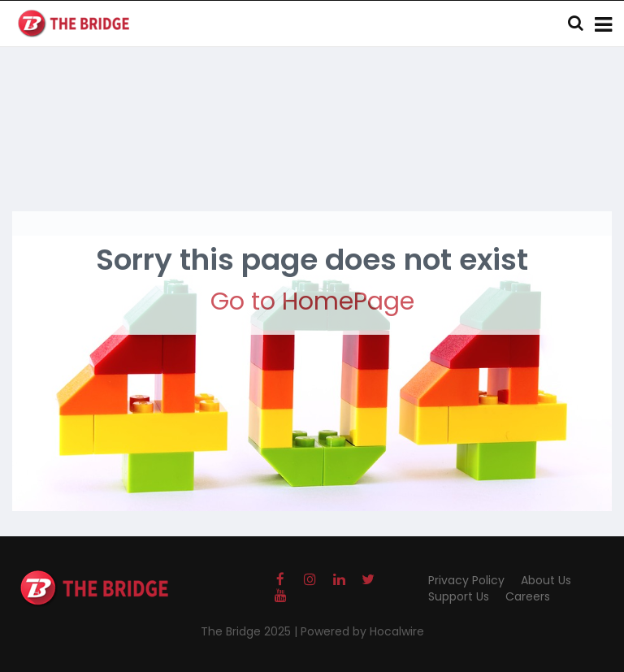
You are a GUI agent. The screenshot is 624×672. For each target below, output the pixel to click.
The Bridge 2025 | (251, 631)
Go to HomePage (312, 301)
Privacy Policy (466, 580)
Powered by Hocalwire (362, 631)
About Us (546, 580)
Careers (528, 596)
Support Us (459, 596)
